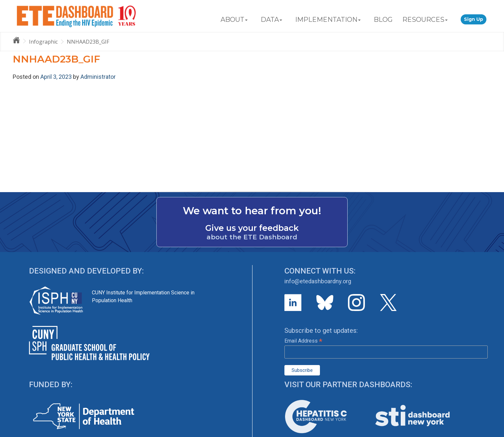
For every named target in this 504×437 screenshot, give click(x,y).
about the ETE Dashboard (252, 237)
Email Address (303, 341)
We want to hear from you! (252, 211)
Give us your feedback (252, 228)
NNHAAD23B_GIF (88, 42)
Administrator (98, 77)
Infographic (43, 42)
